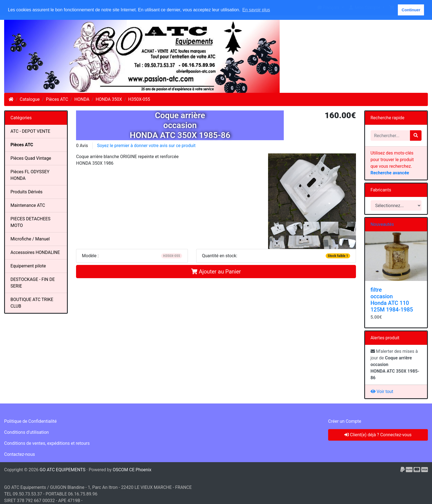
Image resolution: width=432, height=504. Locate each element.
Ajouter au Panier (216, 272)
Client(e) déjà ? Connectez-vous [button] (378, 435)
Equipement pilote (28, 266)
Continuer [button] (411, 10)
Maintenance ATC (28, 205)
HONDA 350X (109, 99)
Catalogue (30, 99)
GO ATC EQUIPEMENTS (63, 470)
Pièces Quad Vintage (31, 158)
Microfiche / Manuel (30, 239)
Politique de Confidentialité (30, 421)
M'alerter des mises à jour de (395, 365)
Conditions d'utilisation (26, 432)
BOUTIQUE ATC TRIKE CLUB (32, 303)
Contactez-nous (20, 454)
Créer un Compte (345, 421)
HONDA (82, 99)
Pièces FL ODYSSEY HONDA (30, 175)
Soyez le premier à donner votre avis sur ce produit (146, 146)
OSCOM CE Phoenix (132, 470)
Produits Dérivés (26, 192)
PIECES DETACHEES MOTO (30, 222)
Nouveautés (382, 224)
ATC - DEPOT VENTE (30, 131)
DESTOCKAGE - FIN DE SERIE (33, 283)
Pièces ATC (57, 99)
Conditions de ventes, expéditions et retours (47, 443)
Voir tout (382, 391)
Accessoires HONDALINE (35, 252)
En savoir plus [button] (256, 10)
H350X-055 (139, 99)
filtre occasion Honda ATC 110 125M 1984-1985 (392, 300)
